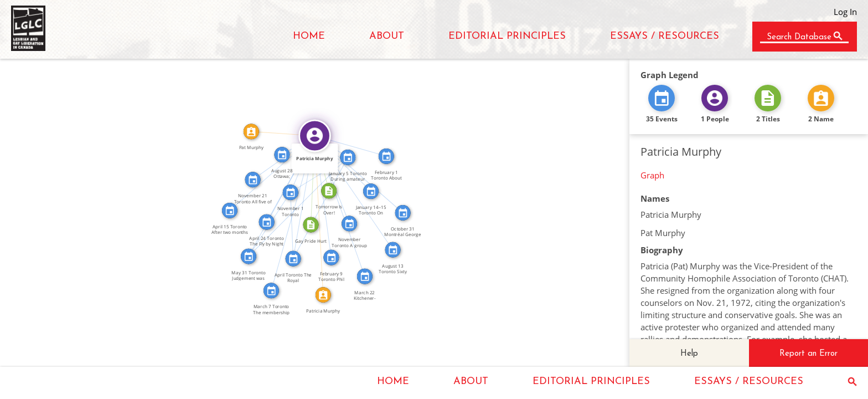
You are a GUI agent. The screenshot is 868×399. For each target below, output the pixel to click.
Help (689, 354)
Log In (845, 12)
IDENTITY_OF (323, 215)
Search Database (799, 37)
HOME (309, 36)
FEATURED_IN (336, 178)
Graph (652, 175)
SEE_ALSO (296, 226)
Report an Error (808, 354)
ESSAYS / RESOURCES (665, 36)
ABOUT (387, 36)
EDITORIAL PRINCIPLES (507, 36)
